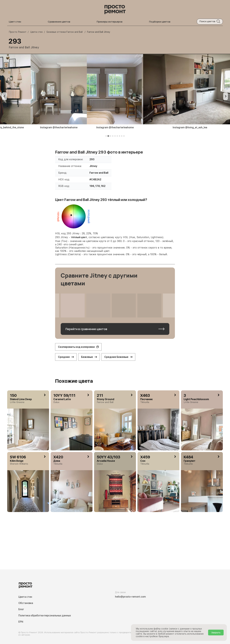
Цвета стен (25, 597)
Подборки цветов (160, 22)
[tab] (106, 136)
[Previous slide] (4, 96)
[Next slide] (226, 96)
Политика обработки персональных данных (45, 616)
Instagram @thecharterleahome (59, 127)
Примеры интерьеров (109, 22)
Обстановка (26, 603)
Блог (21, 609)
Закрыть (216, 633)
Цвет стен (15, 22)
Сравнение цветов (59, 22)
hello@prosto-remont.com (130, 597)
